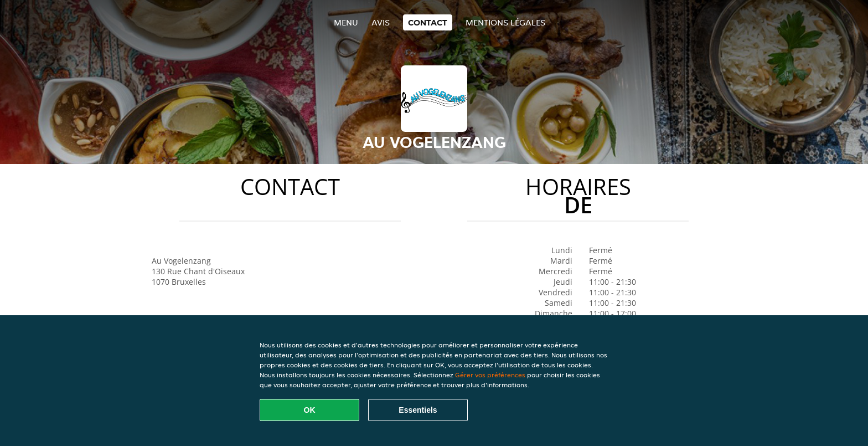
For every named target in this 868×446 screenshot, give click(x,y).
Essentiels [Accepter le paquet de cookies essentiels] (418, 410)
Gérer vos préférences (490, 375)
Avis (381, 22)
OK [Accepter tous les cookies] (310, 410)
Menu (346, 22)
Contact (428, 22)
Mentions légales (505, 22)
